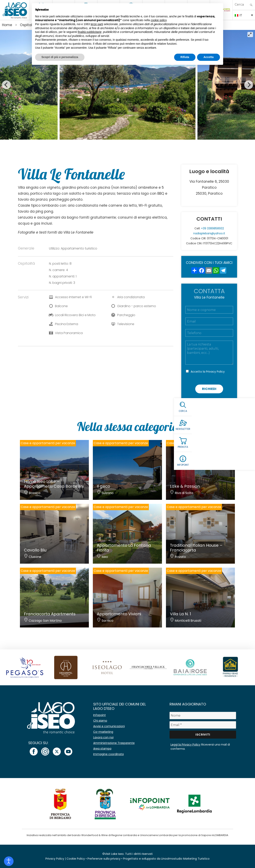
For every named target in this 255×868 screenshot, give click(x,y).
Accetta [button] (208, 57)
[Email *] (203, 725)
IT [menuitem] (241, 15)
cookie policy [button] (159, 20)
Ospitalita (28, 25)
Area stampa (102, 749)
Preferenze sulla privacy (104, 859)
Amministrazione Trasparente (114, 743)
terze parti (97, 24)
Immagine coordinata (108, 754)
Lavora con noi (103, 737)
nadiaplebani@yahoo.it (209, 233)
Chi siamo (100, 721)
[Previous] (6, 85)
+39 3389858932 (212, 228)
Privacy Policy (215, 372)
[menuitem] (244, 15)
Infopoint (100, 715)
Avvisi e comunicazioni (109, 726)
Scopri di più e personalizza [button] (60, 57)
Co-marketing (103, 732)
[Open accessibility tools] (9, 861)
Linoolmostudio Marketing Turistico (185, 859)
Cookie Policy (76, 859)
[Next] (249, 85)
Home (7, 25)
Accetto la (208, 372)
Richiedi (209, 389)
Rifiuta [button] (185, 57)
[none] (244, 15)
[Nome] (203, 716)
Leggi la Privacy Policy (185, 745)
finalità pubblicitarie (90, 32)
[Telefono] (209, 333)
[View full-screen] (250, 35)
